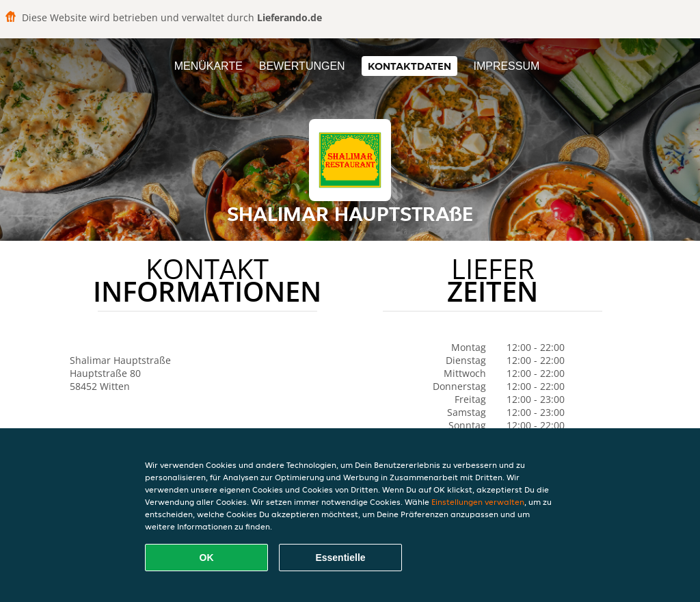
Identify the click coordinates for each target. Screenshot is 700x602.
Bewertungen (302, 66)
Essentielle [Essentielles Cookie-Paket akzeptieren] (340, 558)
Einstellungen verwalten (478, 502)
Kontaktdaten (409, 66)
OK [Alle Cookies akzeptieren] (207, 558)
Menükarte (208, 66)
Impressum (506, 66)
